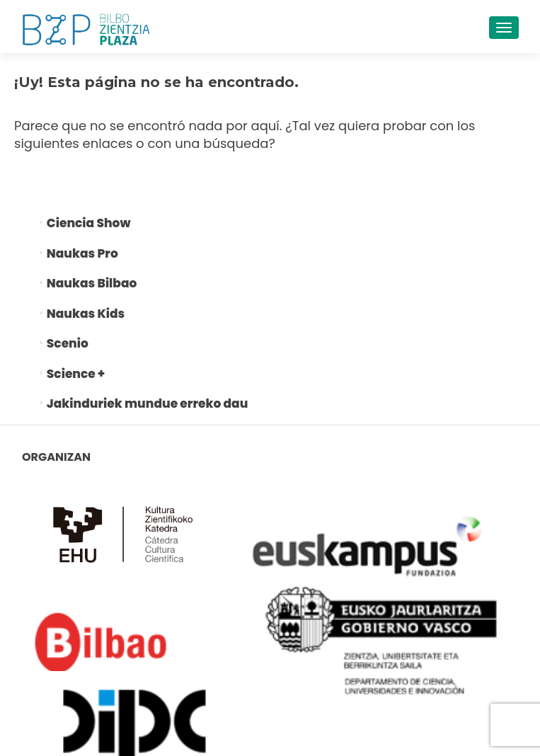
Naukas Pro (82, 253)
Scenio (68, 343)
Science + (76, 374)
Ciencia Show (89, 223)
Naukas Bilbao (92, 283)
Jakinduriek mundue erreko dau (148, 403)
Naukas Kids (86, 314)
